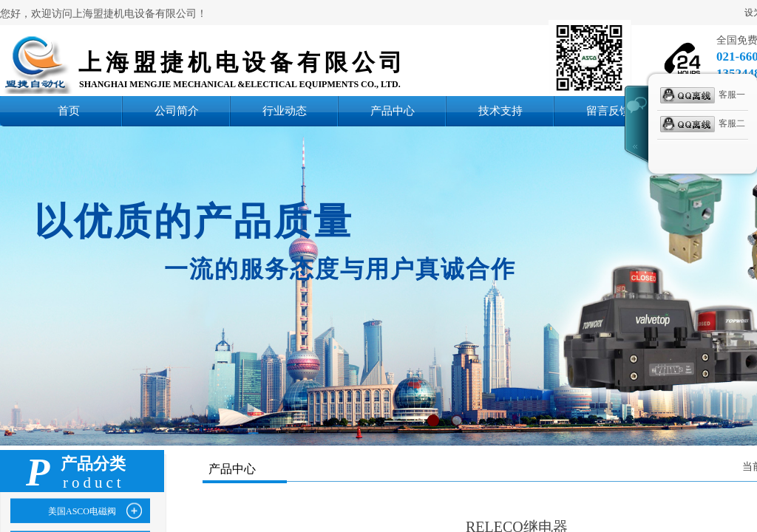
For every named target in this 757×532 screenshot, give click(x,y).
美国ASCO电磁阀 (82, 511)
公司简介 (177, 110)
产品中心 (393, 110)
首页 (69, 110)
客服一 (703, 95)
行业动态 (285, 110)
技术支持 (500, 110)
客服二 (703, 124)
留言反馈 (608, 110)
